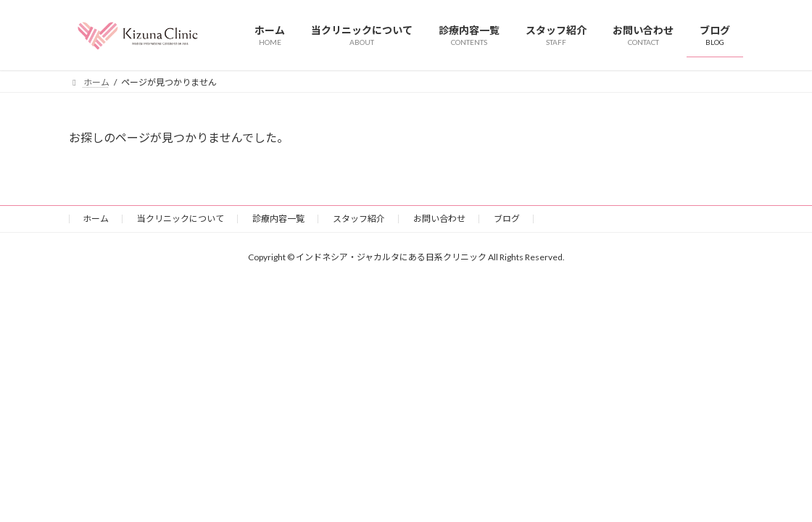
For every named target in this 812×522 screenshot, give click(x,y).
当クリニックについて (181, 219)
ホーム (96, 219)
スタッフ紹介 (359, 219)
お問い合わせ (439, 219)
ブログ (507, 219)
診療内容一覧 (278, 219)
